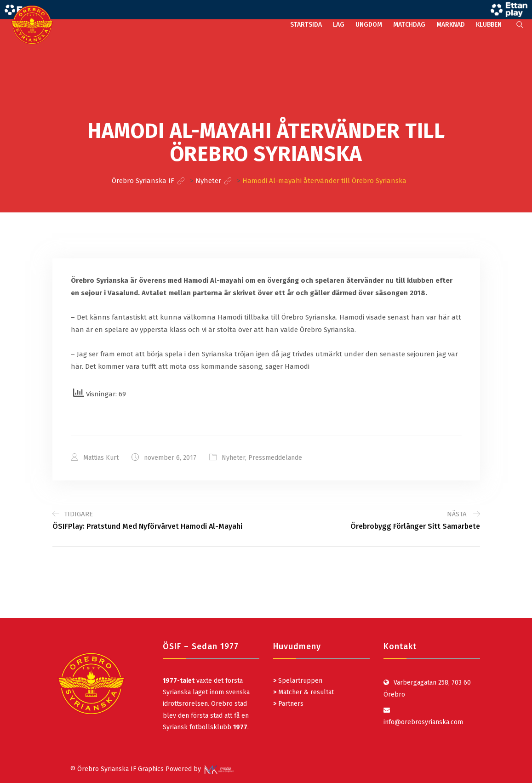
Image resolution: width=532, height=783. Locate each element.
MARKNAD (451, 25)
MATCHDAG (409, 25)
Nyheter (233, 458)
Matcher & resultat (303, 692)
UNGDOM (369, 25)
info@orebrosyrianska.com (423, 722)
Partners (288, 704)
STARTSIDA (306, 25)
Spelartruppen (299, 681)
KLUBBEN (489, 25)
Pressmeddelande (275, 458)
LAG (339, 25)
